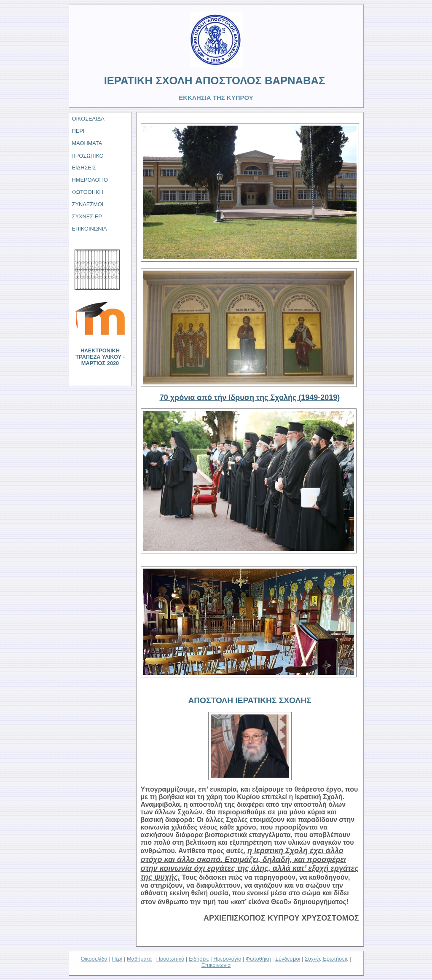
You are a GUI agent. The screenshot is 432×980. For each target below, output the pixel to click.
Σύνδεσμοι (288, 959)
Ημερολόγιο (227, 959)
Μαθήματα (139, 959)
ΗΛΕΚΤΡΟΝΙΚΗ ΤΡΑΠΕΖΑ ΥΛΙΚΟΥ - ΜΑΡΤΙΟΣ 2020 (100, 357)
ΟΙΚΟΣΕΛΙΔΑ (88, 119)
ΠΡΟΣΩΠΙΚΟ (88, 156)
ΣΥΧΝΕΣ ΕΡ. (87, 216)
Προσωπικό (170, 959)
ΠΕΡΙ (78, 131)
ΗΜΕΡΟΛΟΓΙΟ (90, 180)
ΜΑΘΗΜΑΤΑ (87, 143)
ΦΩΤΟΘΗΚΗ (88, 192)
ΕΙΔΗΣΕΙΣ (84, 168)
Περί (117, 959)
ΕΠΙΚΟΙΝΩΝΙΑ (90, 229)
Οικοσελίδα (94, 959)
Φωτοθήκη (258, 959)
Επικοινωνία (216, 965)
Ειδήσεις (199, 959)
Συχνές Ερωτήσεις (327, 959)
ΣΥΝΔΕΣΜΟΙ (88, 204)
